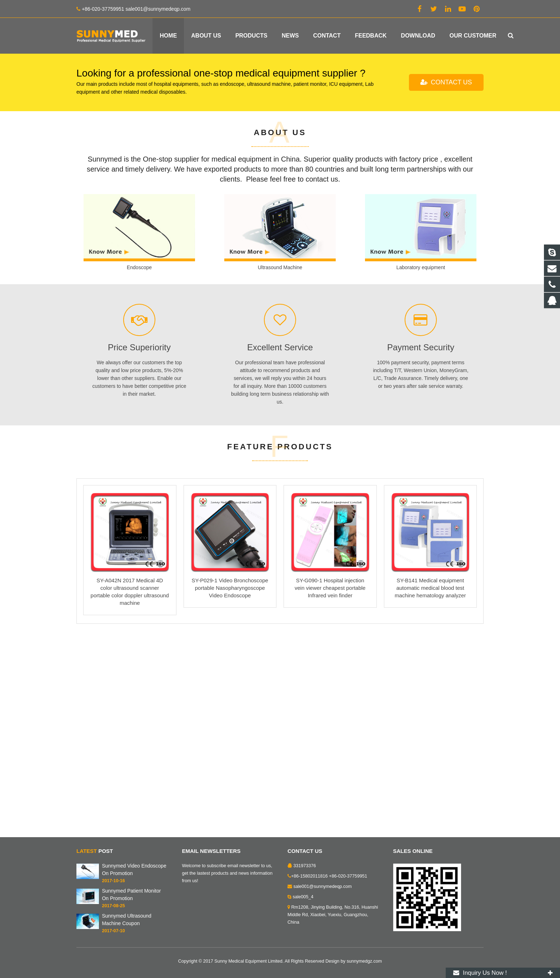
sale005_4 (303, 899)
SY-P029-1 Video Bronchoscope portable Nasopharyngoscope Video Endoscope (230, 793)
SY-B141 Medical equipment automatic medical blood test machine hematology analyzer (430, 793)
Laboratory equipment (421, 473)
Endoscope (139, 473)
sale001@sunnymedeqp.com (323, 888)
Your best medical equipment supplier (167, 126)
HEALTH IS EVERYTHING (130, 106)
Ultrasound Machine (280, 473)
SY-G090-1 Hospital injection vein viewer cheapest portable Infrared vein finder (330, 793)
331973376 (305, 868)
